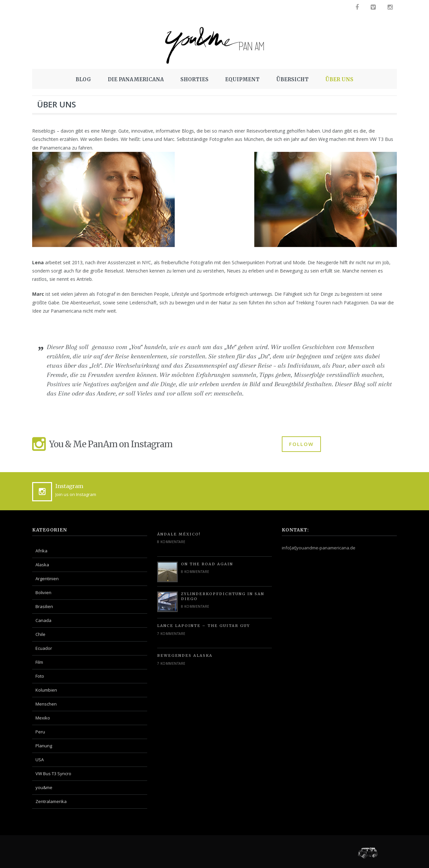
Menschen (46, 704)
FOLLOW (301, 444)
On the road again (207, 564)
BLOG (83, 79)
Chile (40, 634)
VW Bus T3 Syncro (53, 774)
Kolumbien (46, 690)
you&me (44, 787)
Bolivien (43, 592)
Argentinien (47, 579)
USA (40, 760)
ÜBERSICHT (292, 79)
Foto (40, 676)
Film (39, 662)
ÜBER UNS (339, 79)
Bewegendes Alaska (185, 655)
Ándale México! (179, 534)
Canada (43, 620)
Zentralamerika (51, 801)
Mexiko (43, 718)
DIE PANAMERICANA (136, 79)
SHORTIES (194, 79)
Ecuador (44, 648)
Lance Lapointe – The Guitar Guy (204, 626)
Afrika (41, 551)
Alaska (42, 565)
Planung (44, 746)
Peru (40, 732)
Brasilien (44, 606)
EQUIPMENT (242, 79)
